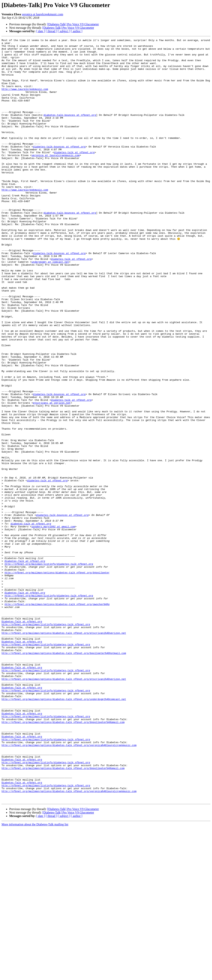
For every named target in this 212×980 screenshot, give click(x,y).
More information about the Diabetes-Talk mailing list (35, 977)
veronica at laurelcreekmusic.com (42, 14)
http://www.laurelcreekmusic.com (25, 99)
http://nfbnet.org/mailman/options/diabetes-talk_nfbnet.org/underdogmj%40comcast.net (64, 831)
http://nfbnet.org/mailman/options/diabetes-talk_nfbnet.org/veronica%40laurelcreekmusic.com (69, 886)
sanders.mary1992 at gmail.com (53, 624)
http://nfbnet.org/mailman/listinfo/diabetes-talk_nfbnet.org (49, 669)
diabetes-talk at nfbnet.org (74, 175)
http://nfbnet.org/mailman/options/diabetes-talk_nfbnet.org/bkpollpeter (57, 679)
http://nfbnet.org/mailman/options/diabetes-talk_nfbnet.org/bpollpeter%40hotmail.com (64, 776)
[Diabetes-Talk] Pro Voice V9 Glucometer (73, 24)
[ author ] (77, 31)
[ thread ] (51, 31)
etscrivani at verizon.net (52, 476)
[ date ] (41, 31)
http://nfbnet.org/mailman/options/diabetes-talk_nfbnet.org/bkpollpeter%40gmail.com (63, 859)
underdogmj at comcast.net (50, 306)
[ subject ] (64, 31)
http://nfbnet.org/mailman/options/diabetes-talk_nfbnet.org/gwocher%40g (57, 717)
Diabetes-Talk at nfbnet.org (25, 665)
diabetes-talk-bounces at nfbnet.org (70, 130)
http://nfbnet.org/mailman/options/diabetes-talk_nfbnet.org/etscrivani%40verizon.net (64, 752)
